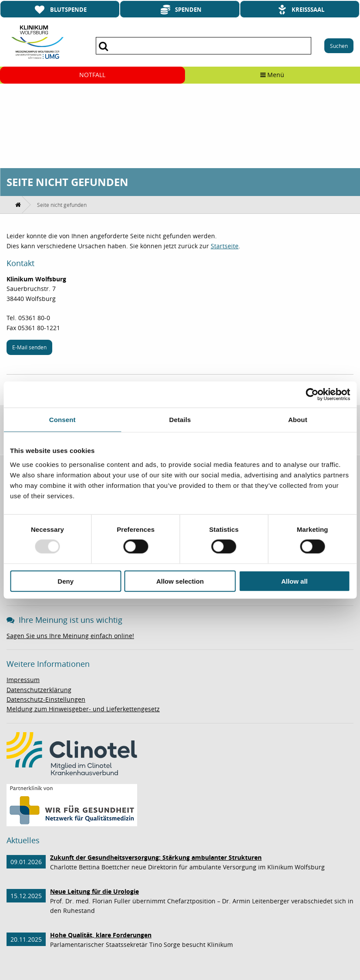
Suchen (339, 46)
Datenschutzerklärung (39, 690)
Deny (66, 581)
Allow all (294, 581)
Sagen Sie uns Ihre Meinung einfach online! (70, 636)
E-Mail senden (29, 347)
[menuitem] (19, 205)
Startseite (225, 246)
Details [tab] (180, 420)
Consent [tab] (62, 420)
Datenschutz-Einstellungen (46, 699)
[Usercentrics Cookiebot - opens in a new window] (312, 395)
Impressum (23, 680)
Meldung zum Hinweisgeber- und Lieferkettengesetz (83, 709)
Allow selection (180, 581)
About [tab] (298, 420)
